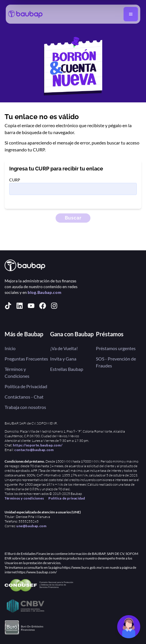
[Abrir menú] (131, 14)
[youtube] (31, 306)
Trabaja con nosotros (25, 407)
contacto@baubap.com (34, 450)
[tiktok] (8, 306)
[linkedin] (20, 306)
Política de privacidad (67, 498)
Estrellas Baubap (67, 369)
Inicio (10, 348)
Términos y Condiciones (17, 372)
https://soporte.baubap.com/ (38, 445)
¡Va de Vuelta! (64, 348)
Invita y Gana (63, 359)
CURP (15, 180)
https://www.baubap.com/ (37, 572)
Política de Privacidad (26, 386)
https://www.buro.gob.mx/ (82, 567)
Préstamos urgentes (116, 348)
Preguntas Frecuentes (26, 359)
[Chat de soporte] (129, 627)
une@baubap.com (31, 526)
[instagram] (54, 306)
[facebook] (43, 306)
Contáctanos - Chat (24, 397)
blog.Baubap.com (45, 292)
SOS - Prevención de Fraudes (116, 362)
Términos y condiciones (24, 498)
